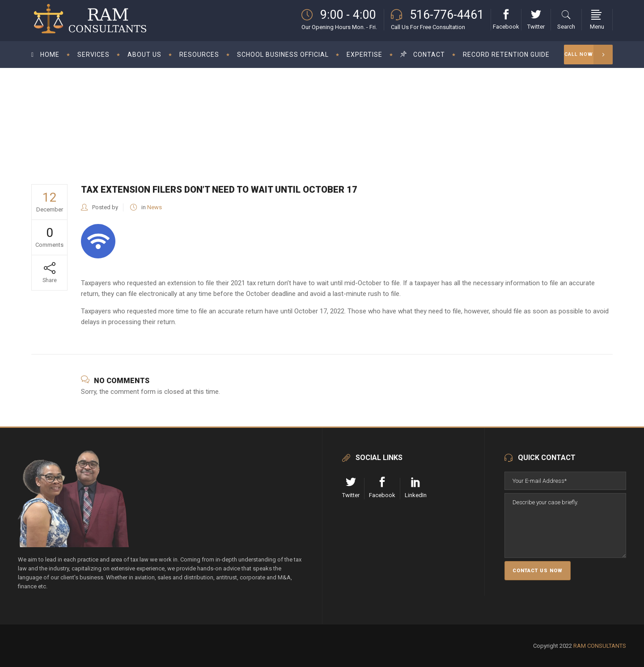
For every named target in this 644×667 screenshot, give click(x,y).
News (445, 113)
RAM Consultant (408, 113)
